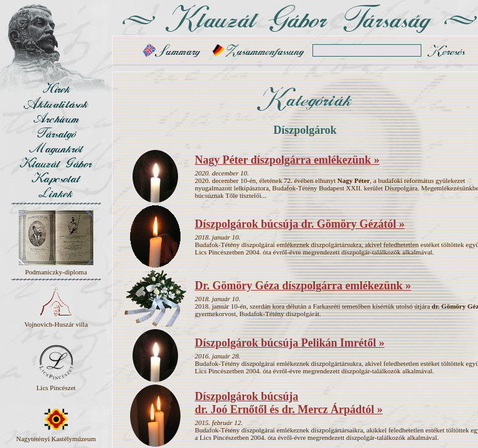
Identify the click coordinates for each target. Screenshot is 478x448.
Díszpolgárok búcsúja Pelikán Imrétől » (290, 343)
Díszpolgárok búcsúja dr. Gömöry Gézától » (300, 224)
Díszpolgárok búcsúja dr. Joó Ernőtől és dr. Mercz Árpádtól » (289, 403)
